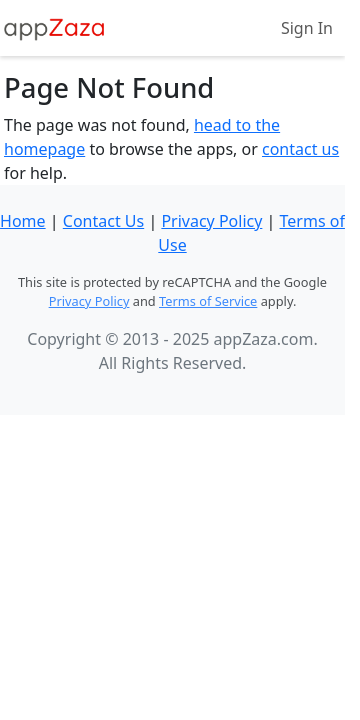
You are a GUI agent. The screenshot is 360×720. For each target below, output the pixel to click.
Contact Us (103, 221)
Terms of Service (208, 301)
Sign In (307, 28)
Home (23, 221)
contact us (300, 149)
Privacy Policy (211, 221)
